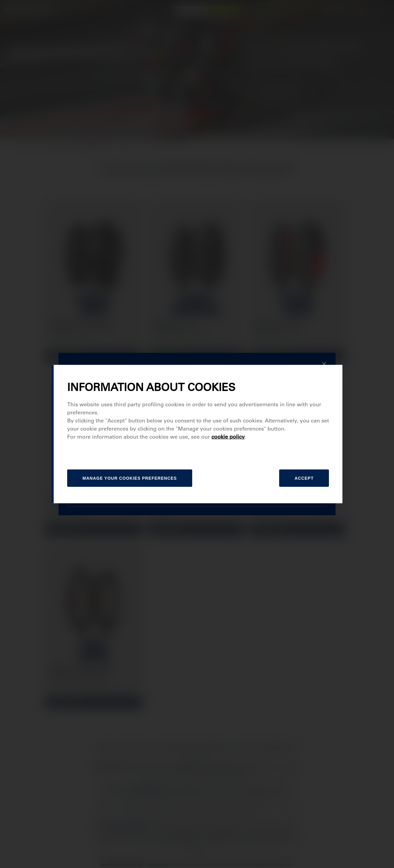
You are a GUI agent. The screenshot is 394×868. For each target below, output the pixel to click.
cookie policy (228, 437)
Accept (304, 478)
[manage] (130, 478)
